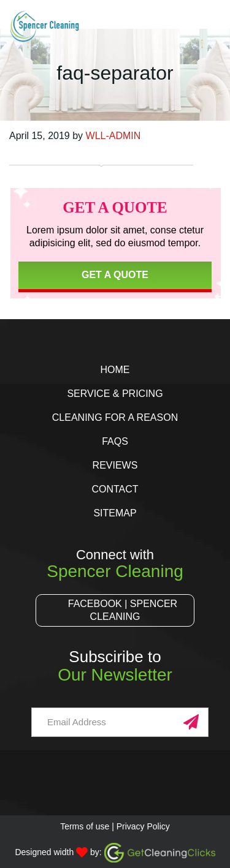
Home (115, 370)
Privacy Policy (143, 826)
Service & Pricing (115, 394)
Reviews (115, 465)
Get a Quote (115, 275)
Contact (115, 489)
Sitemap (115, 513)
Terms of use (85, 826)
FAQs (115, 441)
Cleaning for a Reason (115, 417)
